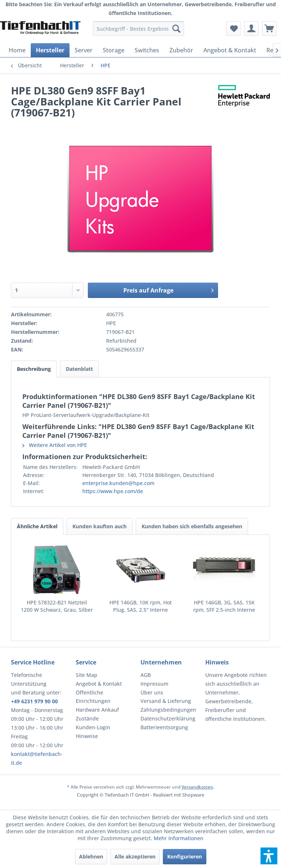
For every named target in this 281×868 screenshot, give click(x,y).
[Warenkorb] (269, 29)
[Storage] (114, 50)
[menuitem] (139, 29)
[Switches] (147, 50)
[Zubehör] (181, 50)
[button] (269, 856)
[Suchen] (176, 29)
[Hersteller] (50, 50)
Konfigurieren (185, 856)
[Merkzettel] (233, 29)
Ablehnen (91, 856)
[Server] (84, 50)
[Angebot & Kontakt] (230, 50)
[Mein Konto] (251, 29)
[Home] (17, 50)
